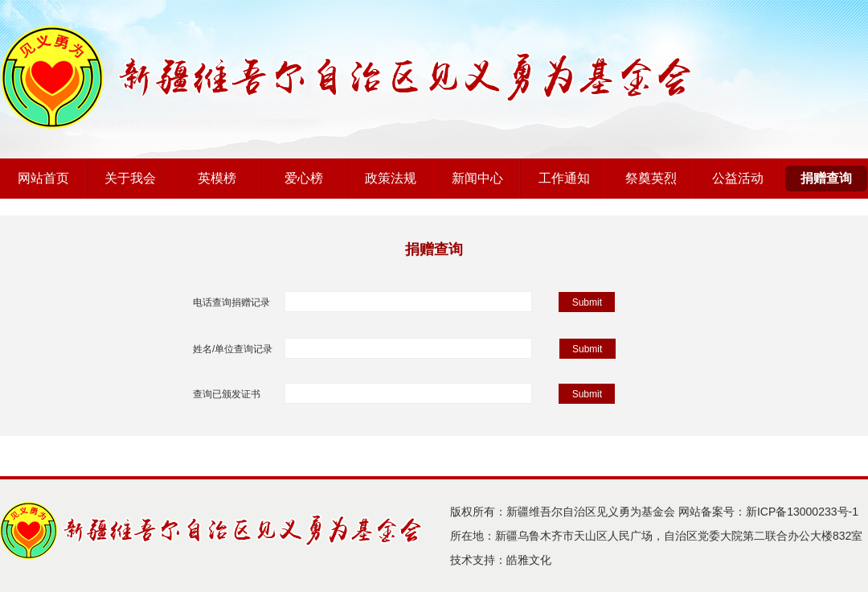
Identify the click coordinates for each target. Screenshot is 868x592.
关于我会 (130, 178)
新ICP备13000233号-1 (802, 512)
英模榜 (217, 178)
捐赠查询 (826, 178)
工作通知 (564, 178)
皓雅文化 (529, 560)
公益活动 (738, 178)
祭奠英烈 (651, 178)
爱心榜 (304, 178)
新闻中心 (477, 178)
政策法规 (391, 178)
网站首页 (43, 178)
